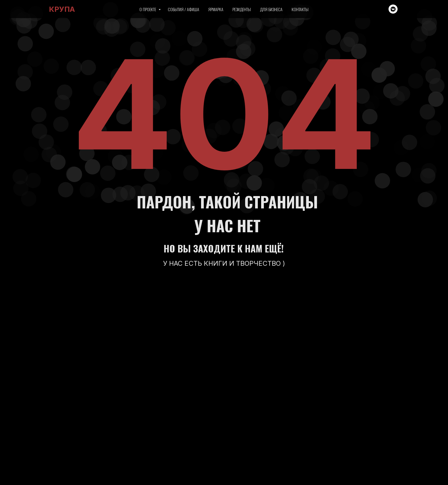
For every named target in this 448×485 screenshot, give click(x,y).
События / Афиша (184, 9)
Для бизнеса (271, 9)
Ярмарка (216, 9)
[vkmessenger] (393, 9)
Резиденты (242, 9)
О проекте (148, 9)
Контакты (300, 9)
